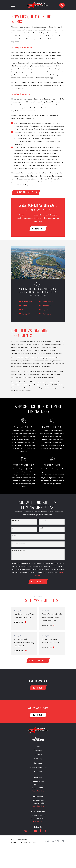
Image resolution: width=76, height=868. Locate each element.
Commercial (38, 756)
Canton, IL (25, 306)
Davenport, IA (46, 306)
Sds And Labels (38, 773)
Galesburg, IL (46, 314)
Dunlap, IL (25, 310)
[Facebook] (40, 832)
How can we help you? (19, 551)
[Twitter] (31, 832)
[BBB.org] (45, 832)
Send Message (38, 582)
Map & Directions (38, 792)
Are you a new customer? (20, 544)
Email (41, 529)
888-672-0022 (38, 742)
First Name (16, 521)
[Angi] (50, 832)
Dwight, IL (45, 310)
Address (15, 536)
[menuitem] (14, 844)
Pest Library (38, 760)
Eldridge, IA (26, 314)
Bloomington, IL (47, 302)
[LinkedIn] (35, 832)
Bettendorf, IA (27, 302)
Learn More (38, 689)
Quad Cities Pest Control (38, 769)
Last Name (43, 521)
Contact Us (38, 765)
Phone (14, 529)
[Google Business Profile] (26, 832)
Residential (38, 752)
